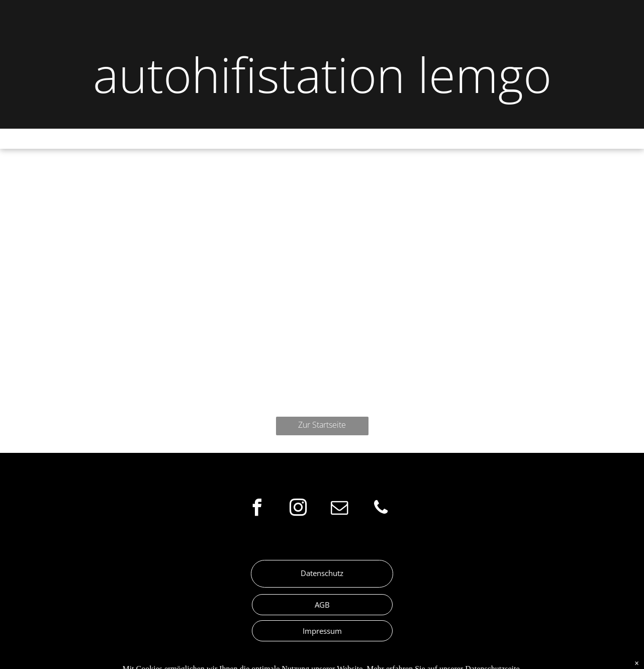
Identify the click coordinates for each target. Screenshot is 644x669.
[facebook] (257, 509)
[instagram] (299, 509)
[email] (340, 509)
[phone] (381, 509)
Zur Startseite (322, 425)
